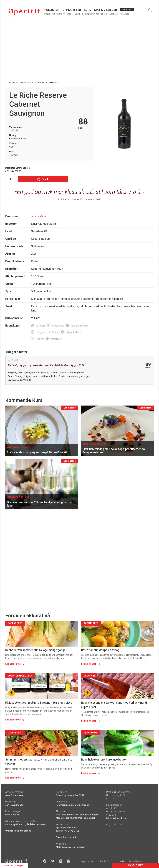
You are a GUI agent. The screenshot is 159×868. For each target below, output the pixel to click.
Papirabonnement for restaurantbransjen (77, 815)
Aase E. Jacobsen (14, 795)
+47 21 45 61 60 (71, 831)
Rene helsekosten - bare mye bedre (103, 759)
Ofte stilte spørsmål (66, 837)
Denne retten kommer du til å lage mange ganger (36, 650)
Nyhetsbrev (90, 14)
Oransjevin (56, 339)
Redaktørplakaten (36, 824)
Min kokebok (102, 14)
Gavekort (79, 14)
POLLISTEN (52, 10)
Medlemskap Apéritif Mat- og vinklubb (76, 818)
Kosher (56, 332)
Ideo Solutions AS (136, 861)
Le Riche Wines (38, 216)
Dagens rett (50, 14)
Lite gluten (41, 332)
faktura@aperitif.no (116, 818)
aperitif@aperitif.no (66, 828)
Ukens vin (61, 14)
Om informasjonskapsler (18, 831)
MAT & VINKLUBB (106, 10)
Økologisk (41, 326)
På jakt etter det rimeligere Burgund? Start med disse (39, 703)
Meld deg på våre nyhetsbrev (71, 847)
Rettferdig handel (79, 326)
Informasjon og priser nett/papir (73, 805)
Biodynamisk (58, 326)
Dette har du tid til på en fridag (100, 650)
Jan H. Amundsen (14, 805)
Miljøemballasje (73, 332)
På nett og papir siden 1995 (70, 795)
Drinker (70, 14)
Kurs (88, 10)
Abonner (127, 10)
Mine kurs (114, 14)
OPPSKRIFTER (72, 10)
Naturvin (40, 339)
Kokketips (125, 14)
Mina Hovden (12, 815)
